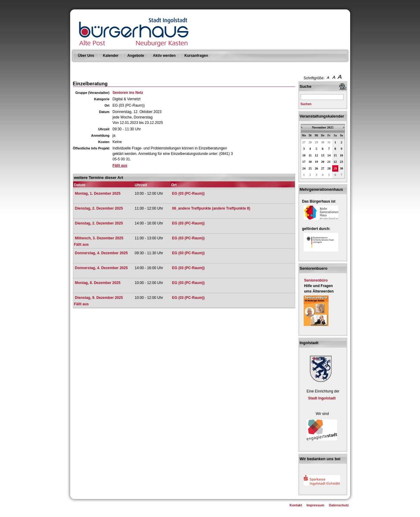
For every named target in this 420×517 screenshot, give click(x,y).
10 (304, 155)
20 (323, 162)
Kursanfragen (196, 56)
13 (323, 155)
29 (316, 142)
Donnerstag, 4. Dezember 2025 (101, 253)
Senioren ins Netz (128, 93)
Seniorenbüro (316, 280)
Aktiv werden (164, 56)
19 (316, 162)
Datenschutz (339, 505)
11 (310, 155)
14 (329, 155)
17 (304, 162)
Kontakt (296, 505)
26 (316, 168)
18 (310, 162)
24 (304, 168)
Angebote (136, 56)
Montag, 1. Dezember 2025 (98, 193)
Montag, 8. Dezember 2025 (98, 283)
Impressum (315, 505)
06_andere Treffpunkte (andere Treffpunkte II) (211, 208)
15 (335, 155)
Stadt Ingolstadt (322, 398)
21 (329, 162)
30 (323, 142)
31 (329, 142)
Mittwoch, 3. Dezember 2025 (99, 238)
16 (341, 155)
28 (310, 142)
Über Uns (86, 56)
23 (341, 162)
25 (310, 168)
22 (335, 162)
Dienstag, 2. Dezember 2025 (99, 208)
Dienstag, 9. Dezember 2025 (99, 298)
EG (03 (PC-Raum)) (188, 193)
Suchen (306, 104)
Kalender (111, 56)
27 (304, 142)
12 (316, 155)
